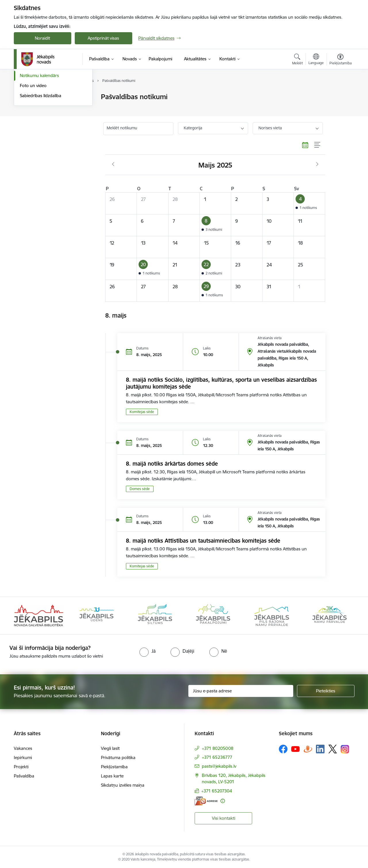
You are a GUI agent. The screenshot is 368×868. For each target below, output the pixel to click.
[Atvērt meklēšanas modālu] (297, 60)
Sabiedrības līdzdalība (41, 157)
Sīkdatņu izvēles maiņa (123, 785)
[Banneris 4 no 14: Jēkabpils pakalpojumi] (213, 615)
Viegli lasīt (110, 748)
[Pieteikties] (326, 691)
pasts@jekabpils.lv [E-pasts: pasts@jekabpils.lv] (219, 766)
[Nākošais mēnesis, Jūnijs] (317, 164)
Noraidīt (42, 38)
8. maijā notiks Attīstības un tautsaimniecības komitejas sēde (203, 541)
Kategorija (193, 128)
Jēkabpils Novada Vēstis (43, 127)
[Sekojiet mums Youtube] (296, 749)
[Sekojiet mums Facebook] (283, 749)
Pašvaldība (24, 776)
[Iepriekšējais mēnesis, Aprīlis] (113, 164)
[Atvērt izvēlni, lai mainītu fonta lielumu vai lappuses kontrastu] (341, 60)
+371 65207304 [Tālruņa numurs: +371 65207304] (217, 791)
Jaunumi (28, 97)
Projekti (21, 767)
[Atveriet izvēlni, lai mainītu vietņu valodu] (316, 60)
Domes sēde (140, 489)
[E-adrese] (206, 801)
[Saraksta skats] (318, 145)
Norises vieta (270, 128)
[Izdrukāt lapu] (340, 94)
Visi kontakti (224, 818)
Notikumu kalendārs (39, 137)
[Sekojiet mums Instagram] (345, 749)
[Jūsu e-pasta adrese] (241, 691)
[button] (309, 203)
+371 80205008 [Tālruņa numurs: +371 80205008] (218, 748)
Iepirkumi (23, 757)
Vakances (23, 748)
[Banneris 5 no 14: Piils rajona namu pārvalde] (271, 615)
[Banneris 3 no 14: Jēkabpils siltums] (155, 615)
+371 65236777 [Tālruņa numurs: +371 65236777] (217, 757)
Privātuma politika (118, 757)
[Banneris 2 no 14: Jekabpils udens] (97, 615)
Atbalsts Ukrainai (36, 117)
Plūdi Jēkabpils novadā (42, 107)
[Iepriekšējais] (27, 616)
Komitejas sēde (142, 412)
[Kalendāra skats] (305, 145)
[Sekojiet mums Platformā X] (333, 749)
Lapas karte (112, 776)
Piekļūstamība (114, 767)
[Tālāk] (341, 616)
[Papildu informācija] (223, 801)
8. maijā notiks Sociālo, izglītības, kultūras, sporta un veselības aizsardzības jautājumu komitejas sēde (221, 383)
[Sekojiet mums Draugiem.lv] (308, 749)
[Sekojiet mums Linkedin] (320, 749)
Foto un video (33, 147)
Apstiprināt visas (103, 38)
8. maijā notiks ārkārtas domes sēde (172, 464)
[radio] (147, 651)
